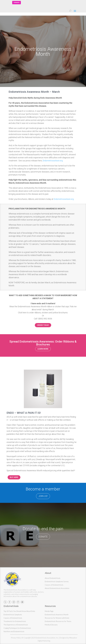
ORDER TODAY (43, 325)
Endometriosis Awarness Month (57, 615)
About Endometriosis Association (57, 588)
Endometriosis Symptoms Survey (57, 581)
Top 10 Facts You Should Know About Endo (19, 611)
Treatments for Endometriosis (15, 621)
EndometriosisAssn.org (53, 161)
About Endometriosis (53, 578)
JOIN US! (43, 496)
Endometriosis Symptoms (13, 615)
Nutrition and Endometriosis (14, 631)
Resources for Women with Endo (57, 618)
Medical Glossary (51, 625)
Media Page (49, 611)
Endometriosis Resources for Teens (58, 621)
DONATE (17, 3)
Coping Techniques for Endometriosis (17, 628)
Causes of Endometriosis (54, 585)
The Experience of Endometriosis (16, 625)
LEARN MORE (43, 349)
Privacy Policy (16, 638)
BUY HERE (14, 477)
